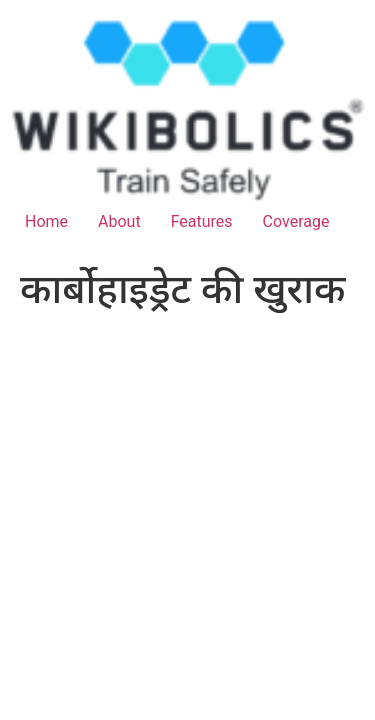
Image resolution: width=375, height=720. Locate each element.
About (119, 221)
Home (46, 221)
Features (202, 221)
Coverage (296, 221)
